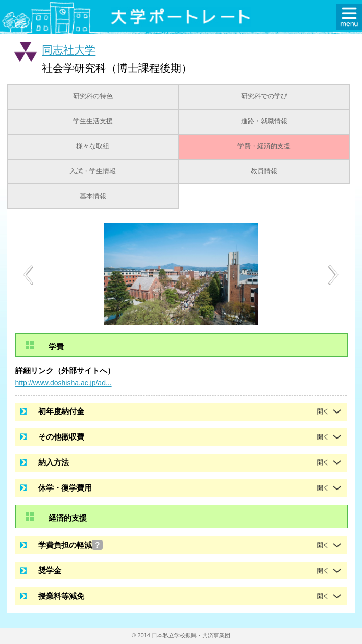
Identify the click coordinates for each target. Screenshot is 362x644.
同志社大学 (69, 50)
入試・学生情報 (93, 171)
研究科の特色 (93, 96)
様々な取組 (93, 146)
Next (334, 275)
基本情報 (93, 196)
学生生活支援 (93, 121)
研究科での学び (264, 96)
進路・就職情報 (264, 121)
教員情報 (264, 171)
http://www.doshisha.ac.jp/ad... (64, 383)
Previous (28, 275)
